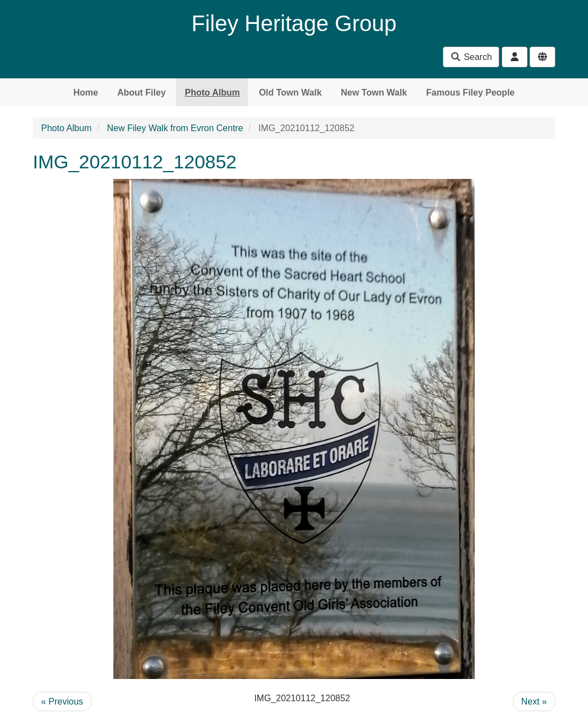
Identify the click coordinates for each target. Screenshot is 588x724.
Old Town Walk (290, 93)
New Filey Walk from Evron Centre (175, 128)
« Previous (62, 701)
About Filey (141, 93)
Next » (534, 701)
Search (471, 57)
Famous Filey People (470, 93)
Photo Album (212, 93)
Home (86, 93)
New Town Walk (374, 93)
